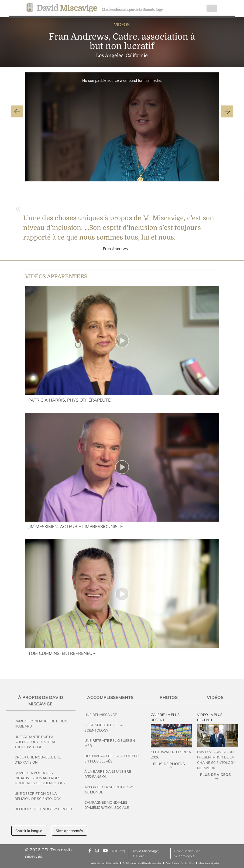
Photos (169, 697)
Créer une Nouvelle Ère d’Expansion (38, 760)
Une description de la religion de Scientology (38, 796)
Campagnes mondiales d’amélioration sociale (107, 805)
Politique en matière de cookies (142, 863)
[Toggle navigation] (212, 8)
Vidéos (215, 697)
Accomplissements (110, 697)
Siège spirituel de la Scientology (104, 727)
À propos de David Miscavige (41, 701)
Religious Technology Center (43, 809)
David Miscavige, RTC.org (145, 853)
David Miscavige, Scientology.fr (188, 853)
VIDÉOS (122, 24)
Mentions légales (209, 863)
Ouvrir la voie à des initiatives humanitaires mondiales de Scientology (40, 778)
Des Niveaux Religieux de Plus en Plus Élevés (112, 758)
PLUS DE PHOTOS (169, 764)
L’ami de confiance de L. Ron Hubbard (41, 724)
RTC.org (118, 851)
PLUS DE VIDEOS (215, 774)
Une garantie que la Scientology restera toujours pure (35, 742)
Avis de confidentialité (105, 863)
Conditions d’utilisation (180, 863)
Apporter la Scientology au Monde (109, 790)
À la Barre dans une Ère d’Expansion (108, 774)
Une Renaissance (101, 715)
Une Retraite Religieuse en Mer (110, 743)
